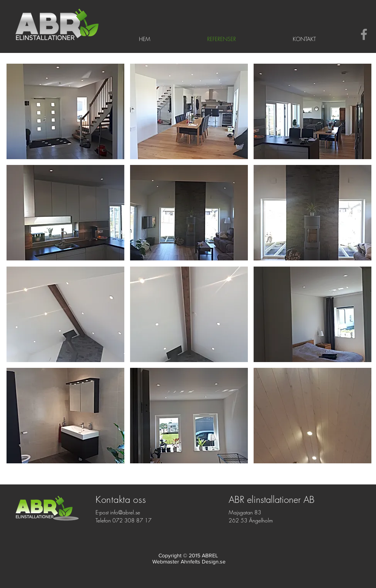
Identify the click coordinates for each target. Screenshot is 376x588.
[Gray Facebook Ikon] (364, 34)
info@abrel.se (125, 512)
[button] (65, 111)
